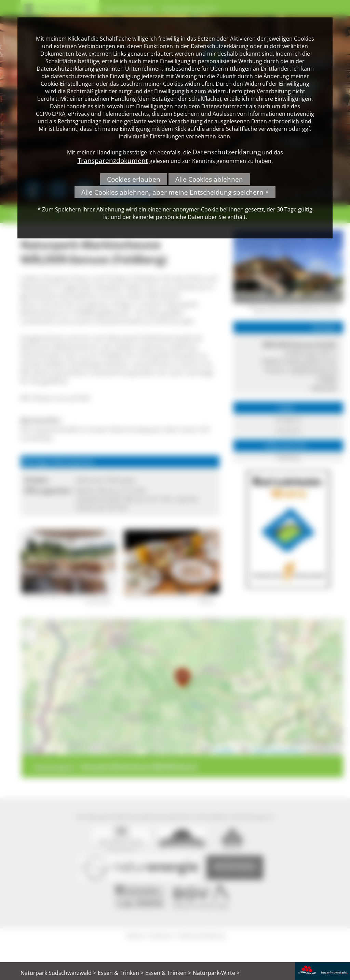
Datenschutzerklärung (227, 152)
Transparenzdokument (113, 160)
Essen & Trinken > (121, 973)
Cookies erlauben (134, 179)
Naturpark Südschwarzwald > (58, 973)
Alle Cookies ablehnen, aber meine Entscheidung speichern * (175, 192)
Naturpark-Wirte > (216, 973)
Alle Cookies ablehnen (209, 179)
